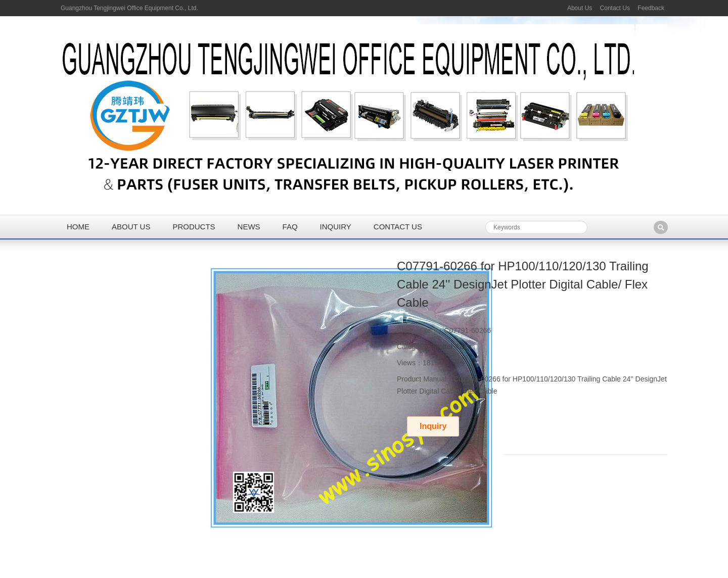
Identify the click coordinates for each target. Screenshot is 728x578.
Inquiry (336, 227)
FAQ (290, 227)
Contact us (398, 227)
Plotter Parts (452, 347)
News (249, 227)
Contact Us (615, 8)
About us (131, 227)
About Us (580, 8)
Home (78, 227)
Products (194, 227)
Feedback (651, 8)
